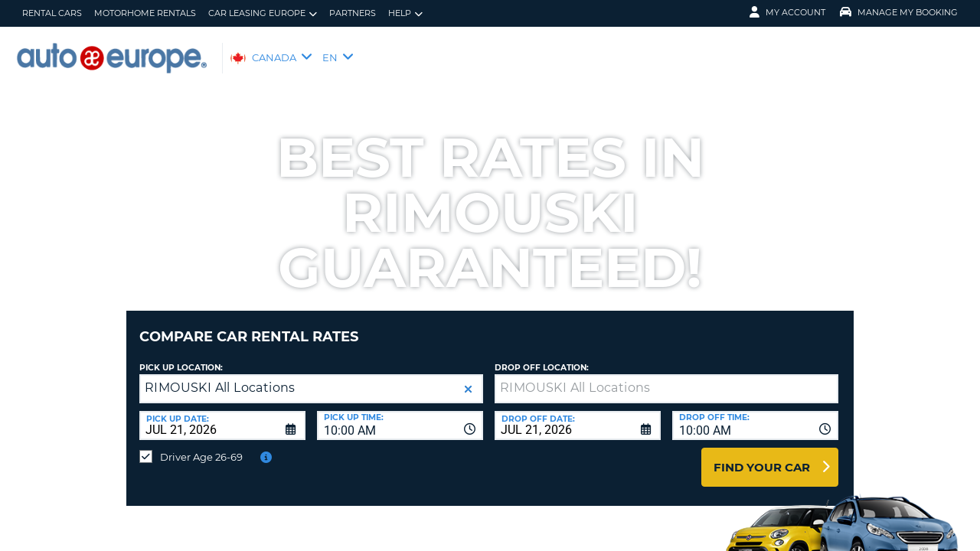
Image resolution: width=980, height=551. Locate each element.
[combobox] (400, 414)
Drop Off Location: (542, 356)
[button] (468, 378)
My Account (787, 12)
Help (405, 13)
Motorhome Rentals (145, 13)
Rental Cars (52, 13)
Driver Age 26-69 (201, 445)
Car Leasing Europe (263, 13)
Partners (353, 13)
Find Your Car (762, 456)
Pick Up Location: (181, 356)
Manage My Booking (899, 12)
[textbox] (666, 377)
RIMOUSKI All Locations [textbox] (220, 376)
